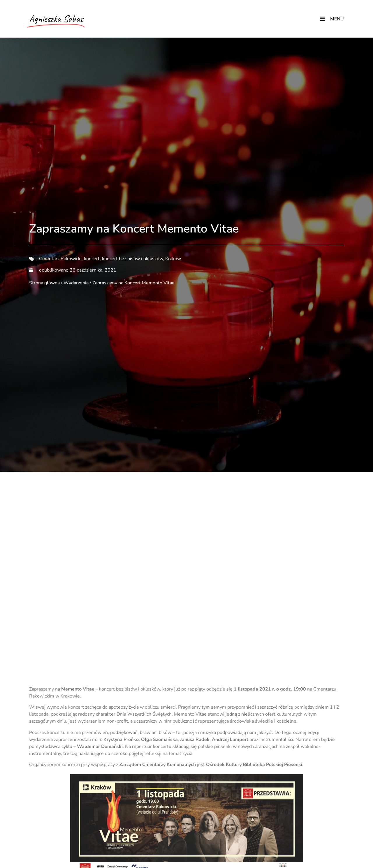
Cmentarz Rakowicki (60, 259)
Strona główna (44, 283)
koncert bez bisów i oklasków (132, 259)
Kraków (173, 259)
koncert (92, 259)
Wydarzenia (76, 283)
